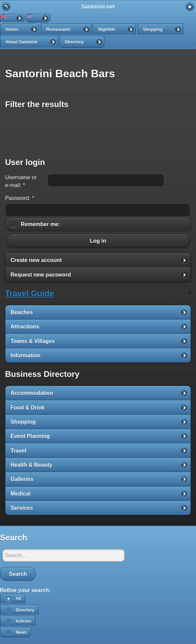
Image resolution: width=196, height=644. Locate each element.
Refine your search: (25, 590)
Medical (21, 494)
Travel (18, 451)
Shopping (153, 29)
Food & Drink (28, 408)
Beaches (22, 312)
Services (22, 508)
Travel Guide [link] (30, 293)
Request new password (41, 275)
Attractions (25, 327)
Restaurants (58, 29)
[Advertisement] (98, 133)
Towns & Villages (33, 341)
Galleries (22, 479)
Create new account (36, 260)
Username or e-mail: (21, 181)
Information (25, 355)
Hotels (12, 29)
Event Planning (30, 436)
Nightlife (107, 29)
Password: (20, 198)
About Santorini (21, 42)
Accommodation (32, 393)
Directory (74, 42)
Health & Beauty (31, 465)
